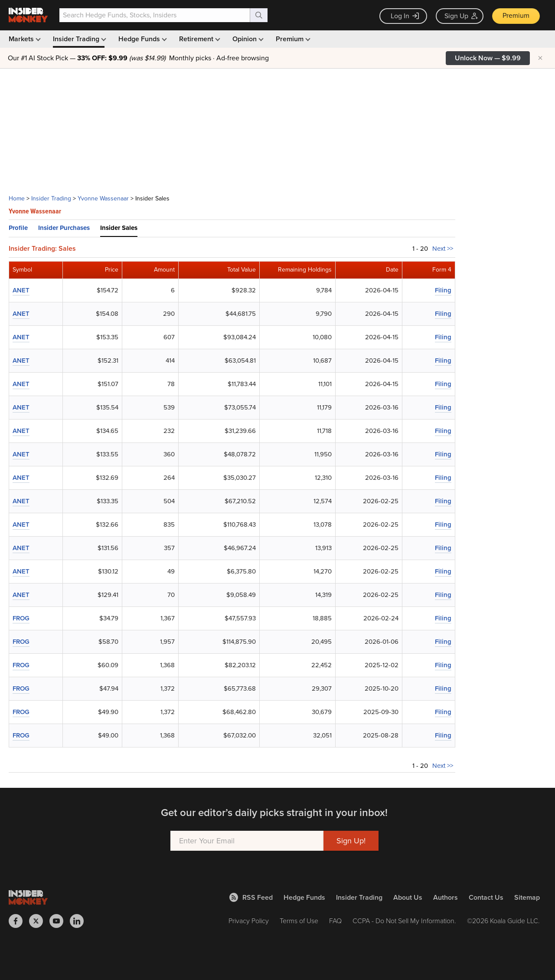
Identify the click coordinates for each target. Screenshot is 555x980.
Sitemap (527, 897)
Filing (443, 290)
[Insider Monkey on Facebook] (19, 921)
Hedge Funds (142, 39)
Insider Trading (79, 39)
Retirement (199, 39)
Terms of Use (299, 921)
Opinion (247, 39)
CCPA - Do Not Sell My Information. (404, 921)
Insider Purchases (64, 228)
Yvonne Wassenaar (103, 198)
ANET (21, 290)
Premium (516, 15)
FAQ (335, 921)
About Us (408, 897)
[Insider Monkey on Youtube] (60, 921)
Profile (18, 228)
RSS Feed (251, 897)
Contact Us (486, 897)
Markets (24, 39)
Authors (446, 897)
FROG (21, 618)
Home (17, 198)
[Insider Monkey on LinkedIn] (80, 921)
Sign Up (461, 16)
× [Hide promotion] (540, 58)
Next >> (443, 249)
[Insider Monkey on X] (39, 921)
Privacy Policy (249, 921)
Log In (405, 16)
